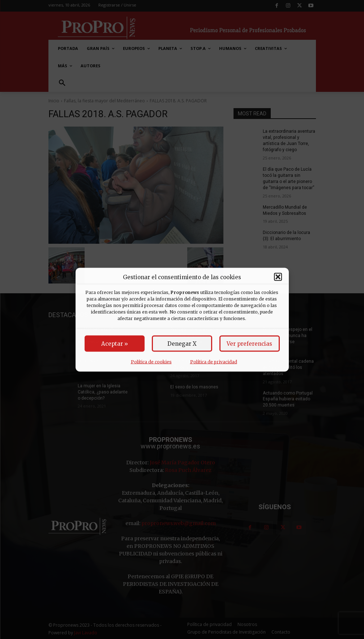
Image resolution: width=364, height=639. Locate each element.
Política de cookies (151, 361)
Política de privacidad (214, 361)
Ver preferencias (249, 343)
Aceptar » (115, 343)
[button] (278, 277)
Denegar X (182, 343)
